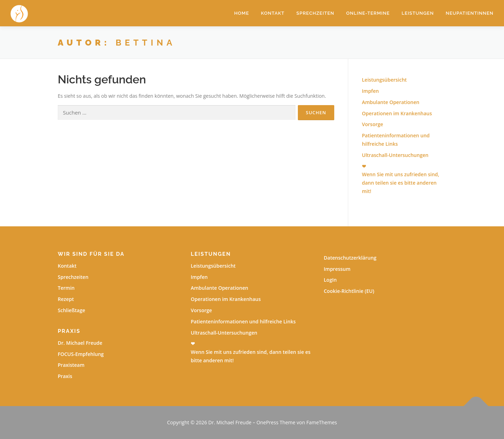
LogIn (330, 280)
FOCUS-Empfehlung (81, 354)
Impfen (370, 91)
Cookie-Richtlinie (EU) (349, 291)
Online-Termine (368, 13)
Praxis (65, 376)
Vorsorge (373, 124)
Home (242, 13)
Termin (66, 288)
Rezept (66, 299)
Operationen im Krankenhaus (397, 113)
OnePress (268, 422)
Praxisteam (71, 365)
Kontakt (273, 13)
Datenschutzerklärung (350, 258)
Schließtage (71, 310)
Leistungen (418, 13)
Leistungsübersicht (384, 80)
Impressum (337, 269)
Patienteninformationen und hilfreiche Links (243, 321)
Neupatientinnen (470, 13)
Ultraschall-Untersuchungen (395, 155)
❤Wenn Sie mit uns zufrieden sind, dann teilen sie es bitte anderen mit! (251, 352)
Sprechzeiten (315, 13)
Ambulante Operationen (391, 102)
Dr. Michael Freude (80, 343)
